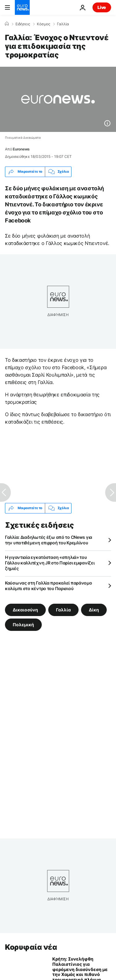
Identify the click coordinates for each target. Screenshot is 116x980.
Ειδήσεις (23, 24)
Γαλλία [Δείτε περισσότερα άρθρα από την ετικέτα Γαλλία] (63, 609)
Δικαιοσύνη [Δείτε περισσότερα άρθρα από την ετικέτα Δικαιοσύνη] (25, 609)
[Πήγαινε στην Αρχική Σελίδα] (22, 7)
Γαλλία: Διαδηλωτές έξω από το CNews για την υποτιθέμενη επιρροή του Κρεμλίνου (49, 540)
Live (102, 7)
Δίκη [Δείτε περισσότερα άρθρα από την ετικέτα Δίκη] (94, 609)
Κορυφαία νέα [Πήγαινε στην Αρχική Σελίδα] (31, 947)
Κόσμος (43, 24)
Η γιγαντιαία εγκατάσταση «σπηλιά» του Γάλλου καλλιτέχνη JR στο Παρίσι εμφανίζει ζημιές (50, 563)
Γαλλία (63, 24)
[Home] (7, 24)
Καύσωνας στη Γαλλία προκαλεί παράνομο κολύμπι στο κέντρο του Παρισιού (49, 586)
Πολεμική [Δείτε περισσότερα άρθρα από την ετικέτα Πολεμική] (23, 624)
